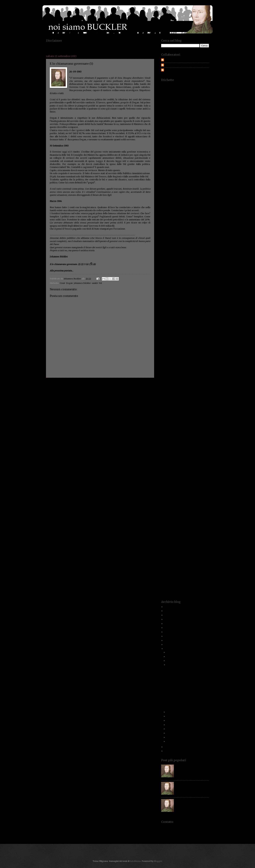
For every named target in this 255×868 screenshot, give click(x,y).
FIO (170, 298)
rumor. (184, 506)
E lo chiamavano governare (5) (181, 677)
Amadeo (173, 101)
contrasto (189, 197)
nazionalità (166, 418)
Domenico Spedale (169, 251)
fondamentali (180, 301)
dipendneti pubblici (192, 243)
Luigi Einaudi (196, 383)
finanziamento (177, 293)
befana (172, 128)
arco (191, 112)
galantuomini (167, 312)
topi (205, 563)
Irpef (180, 353)
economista (188, 260)
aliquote (194, 98)
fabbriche (193, 279)
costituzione (167, 218)
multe (207, 410)
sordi (193, 530)
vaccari (182, 580)
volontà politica (190, 588)
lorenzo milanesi (168, 383)
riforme (194, 495)
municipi (168, 413)
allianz (203, 98)
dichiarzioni (191, 240)
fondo (204, 301)
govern (195, 325)
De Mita (185, 229)
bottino (188, 139)
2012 (167, 747)
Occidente (186, 426)
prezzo (196, 462)
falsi (182, 282)
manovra (177, 393)
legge (172, 372)
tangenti (189, 552)
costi (182, 216)
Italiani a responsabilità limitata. (182, 700)
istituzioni (175, 356)
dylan (201, 254)
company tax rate (197, 180)
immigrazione (167, 336)
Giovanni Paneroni (191, 320)
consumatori (201, 191)
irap (207, 350)
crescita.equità (167, 227)
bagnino (203, 120)
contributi (165, 202)
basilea (181, 126)
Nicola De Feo (195, 421)
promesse (175, 470)
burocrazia (182, 150)
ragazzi (175, 478)
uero (207, 569)
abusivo (167, 87)
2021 (167, 619)
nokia (178, 423)
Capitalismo (177, 158)
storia (206, 544)
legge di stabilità (184, 372)
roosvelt (178, 503)
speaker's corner (179, 533)
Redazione (170, 65)
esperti (203, 271)
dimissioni (165, 243)
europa (192, 273)
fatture (203, 287)
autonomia (188, 117)
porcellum (202, 456)
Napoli (164, 415)
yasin (207, 591)
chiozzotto (178, 169)
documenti (193, 249)
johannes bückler (82, 283)
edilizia (164, 262)
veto (173, 582)
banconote (165, 126)
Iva (175, 358)
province (175, 473)
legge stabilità (167, 374)
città (196, 172)
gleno (194, 323)
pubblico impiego (187, 476)
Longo (195, 380)
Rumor (176, 506)
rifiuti (163, 495)
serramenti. (170, 522)
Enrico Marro (182, 265)
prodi (204, 465)
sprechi (192, 536)
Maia (204, 391)
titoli (185, 563)
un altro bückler (186, 571)
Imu (190, 342)
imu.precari (202, 342)
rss (202, 503)
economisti (201, 260)
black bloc (178, 134)
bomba (203, 134)
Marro (206, 396)
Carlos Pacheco (167, 161)
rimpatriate (166, 498)
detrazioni (166, 240)
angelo (164, 106)
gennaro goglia (191, 315)
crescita (203, 224)
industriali (198, 345)
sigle (204, 522)
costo (180, 219)
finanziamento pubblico (196, 293)
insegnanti (202, 347)
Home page (100, 384)
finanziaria (166, 295)
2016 (167, 636)
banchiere (203, 123)
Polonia (164, 456)
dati (172, 229)
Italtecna (165, 358)
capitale (203, 156)
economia (200, 257)
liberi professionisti (181, 377)
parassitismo (204, 437)
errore (164, 271)
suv (196, 549)
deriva (178, 238)
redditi (177, 484)
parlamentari (169, 440)
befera (180, 128)
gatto (193, 312)
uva (207, 577)
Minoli (184, 407)
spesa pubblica (168, 536)
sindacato (177, 525)
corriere (179, 208)
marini (172, 396)
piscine (200, 451)
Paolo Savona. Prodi (199, 434)
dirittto (182, 246)
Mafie (207, 388)
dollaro (204, 249)
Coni (192, 188)
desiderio (189, 238)
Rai (182, 478)
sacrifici (193, 506)
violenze (175, 585)
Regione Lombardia (180, 489)
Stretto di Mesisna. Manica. (175, 547)
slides (173, 528)
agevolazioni (185, 90)
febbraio (171, 737)
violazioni (202, 582)
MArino (180, 396)
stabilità (165, 538)
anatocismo (166, 104)
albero (173, 95)
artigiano (182, 115)
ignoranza (191, 334)
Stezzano (178, 544)
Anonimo (184, 106)
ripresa (164, 500)
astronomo (168, 117)
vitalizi (195, 585)
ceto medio (205, 167)
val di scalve (195, 580)
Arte (174, 115)
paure (192, 443)
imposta (190, 336)
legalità (164, 372)
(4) (87, 264)
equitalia (187, 268)
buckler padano (201, 145)
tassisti (204, 555)
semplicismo (191, 517)
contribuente (166, 199)
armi (198, 112)
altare (164, 101)
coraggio (201, 205)
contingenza (204, 194)
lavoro (194, 369)
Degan (69, 283)
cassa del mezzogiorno (195, 164)
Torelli (164, 566)
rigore (204, 495)
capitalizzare (191, 158)
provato (195, 470)
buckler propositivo (190, 147)
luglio (169, 716)
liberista (196, 377)
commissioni (166, 180)
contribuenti (199, 199)
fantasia (195, 284)
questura (165, 478)
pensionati (168, 445)
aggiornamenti (200, 90)
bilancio (202, 131)
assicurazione (203, 115)
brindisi (175, 142)
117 (162, 84)
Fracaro (195, 304)
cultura (203, 227)
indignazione (186, 345)
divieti (174, 249)
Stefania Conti (190, 541)
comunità (202, 183)
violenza (165, 585)
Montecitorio (176, 410)
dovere (176, 254)
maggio (167, 391)
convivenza (186, 205)
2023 (167, 611)
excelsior (178, 279)
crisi (187, 227)
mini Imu (193, 404)
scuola (206, 514)
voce (163, 588)
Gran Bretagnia (200, 328)
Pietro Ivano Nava (172, 451)
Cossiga (204, 213)
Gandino (178, 312)
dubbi (193, 254)
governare (205, 325)
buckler (206, 142)
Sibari (195, 522)
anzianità (193, 109)
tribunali (165, 569)
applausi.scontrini (178, 112)
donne (203, 251)
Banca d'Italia (167, 123)
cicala (200, 169)
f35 (185, 279)
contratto (202, 197)
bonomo (203, 136)
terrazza (188, 560)
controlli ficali (201, 202)
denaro (206, 235)
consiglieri (202, 188)
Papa (163, 437)
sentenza (178, 519)
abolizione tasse (202, 84)
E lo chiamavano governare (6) (181, 673)
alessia (206, 95)
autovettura (201, 117)
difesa (203, 240)
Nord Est (195, 423)
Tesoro (199, 560)
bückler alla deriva (182, 145)
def (208, 232)
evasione (167, 276)
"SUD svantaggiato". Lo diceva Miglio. (185, 696)
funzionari (202, 306)
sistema (164, 528)
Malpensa (165, 393)
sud (207, 547)
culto (195, 227)
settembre (172, 665)
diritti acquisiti (170, 246)
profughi (179, 467)
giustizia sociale (180, 323)
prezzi (188, 462)
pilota (184, 451)
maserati (176, 399)
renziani (165, 492)
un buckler (200, 571)
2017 (167, 632)
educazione (175, 262)
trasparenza (189, 566)
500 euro (182, 84)
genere (179, 315)
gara (186, 312)
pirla (191, 451)
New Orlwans (167, 421)
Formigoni (185, 304)
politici (203, 454)
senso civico (166, 519)
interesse (165, 350)
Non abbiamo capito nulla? (179, 681)
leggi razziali (191, 374)
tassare (178, 555)
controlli (188, 202)
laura (198, 366)
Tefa (163, 560)
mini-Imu (203, 404)
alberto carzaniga (186, 95)
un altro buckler (170, 571)
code (207, 175)
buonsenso (169, 150)
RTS (207, 503)
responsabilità (183, 492)
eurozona (203, 273)
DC (177, 229)
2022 (167, 615)
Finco (177, 295)
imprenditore (203, 336)
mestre (195, 402)
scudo (196, 514)
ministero (165, 407)
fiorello (183, 298)
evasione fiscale (185, 276)
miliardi (184, 404)
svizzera (203, 549)
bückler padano (171, 147)
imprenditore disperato (174, 339)
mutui (204, 413)
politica (192, 454)
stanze (164, 541)
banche (190, 123)
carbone (203, 158)
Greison (194, 331)
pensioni (202, 445)
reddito (189, 484)
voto (207, 588)
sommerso (182, 530)
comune (178, 183)
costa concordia (168, 216)
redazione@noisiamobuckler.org (185, 837)
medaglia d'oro (200, 399)
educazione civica (189, 262)
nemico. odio (188, 418)
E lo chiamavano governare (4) (181, 692)
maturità (186, 399)
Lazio (204, 369)
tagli (172, 552)
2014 (167, 644)
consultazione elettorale (182, 191)
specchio (192, 533)
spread (182, 536)
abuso (176, 87)
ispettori (165, 356)
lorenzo (204, 380)
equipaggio (166, 268)
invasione (187, 350)
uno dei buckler (186, 577)
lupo (186, 385)
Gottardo (185, 325)
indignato (174, 345)
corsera (198, 210)
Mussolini (179, 413)
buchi (198, 142)
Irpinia (197, 353)
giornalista (166, 320)
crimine (179, 227)
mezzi (204, 402)
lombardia (184, 380)
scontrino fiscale (183, 514)
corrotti (164, 210)
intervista (176, 350)
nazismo (177, 418)
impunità (180, 342)
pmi (207, 451)
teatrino (175, 558)
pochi (167, 454)
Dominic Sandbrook (188, 251)
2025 (167, 607)
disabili (191, 246)
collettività (181, 178)
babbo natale (186, 120)
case (167, 164)
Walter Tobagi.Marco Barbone (183, 591)
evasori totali (167, 279)
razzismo (194, 481)
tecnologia (202, 558)
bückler (167, 145)
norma (204, 423)
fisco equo (202, 298)
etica (175, 273)
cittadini (177, 175)
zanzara (167, 593)
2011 (167, 751)
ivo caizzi (189, 358)
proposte (185, 470)
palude (164, 434)
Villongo (191, 582)
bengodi (164, 131)
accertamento (188, 87)
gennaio (171, 741)
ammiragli (202, 101)
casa (207, 161)
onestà (176, 429)
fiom (176, 298)
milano (174, 404)
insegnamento (187, 347)
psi (196, 473)
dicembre (171, 652)
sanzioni (203, 508)
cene (186, 167)
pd (198, 443)
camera (180, 153)
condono (165, 188)
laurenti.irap (169, 369)
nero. (205, 418)
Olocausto (165, 429)
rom (163, 503)
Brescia (197, 139)
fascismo (205, 284)
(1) (79, 264)
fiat (188, 290)
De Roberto (196, 229)
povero (189, 459)
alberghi (165, 95)
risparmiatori (191, 500)
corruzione (186, 210)
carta (191, 161)
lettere (164, 377)
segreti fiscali (177, 517)
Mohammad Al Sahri (198, 407)
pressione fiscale (176, 462)
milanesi (165, 404)
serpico (206, 519)
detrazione (202, 238)
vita (188, 585)
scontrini (205, 511)
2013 (167, 649)
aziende (174, 120)
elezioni (203, 262)
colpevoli (202, 178)
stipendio (198, 544)
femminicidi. (166, 290)
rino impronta (182, 497)
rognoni (203, 500)
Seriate (197, 519)
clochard (199, 175)
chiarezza (167, 169)
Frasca (192, 306)
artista (192, 115)
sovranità (165, 533)
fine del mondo (196, 295)
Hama (174, 334)
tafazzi (164, 552)
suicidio (188, 549)
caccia (193, 150)
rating (175, 481)
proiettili (165, 470)
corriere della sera (195, 208)
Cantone (193, 156)
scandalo (187, 511)
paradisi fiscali (174, 437)
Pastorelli (205, 440)
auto (178, 117)
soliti (171, 530)
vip (182, 585)
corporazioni (167, 208)
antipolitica (181, 109)
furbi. (180, 309)
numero (175, 426)
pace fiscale (194, 432)
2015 (167, 640)
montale (165, 410)
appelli (164, 112)
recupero (165, 484)
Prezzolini (205, 462)
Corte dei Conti (182, 213)
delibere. (184, 235)
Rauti (184, 481)
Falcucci (173, 282)
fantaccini (185, 284)
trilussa (199, 569)
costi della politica (197, 216)
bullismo (205, 147)
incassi (164, 345)
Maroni (197, 396)
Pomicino (184, 456)
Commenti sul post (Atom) (69, 390)
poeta (175, 454)
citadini (189, 172)
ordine (164, 432)
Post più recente (57, 384)
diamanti (178, 240)
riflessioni (174, 495)
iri (173, 353)
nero (198, 418)
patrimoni (167, 443)
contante (175, 194)
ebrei (188, 257)
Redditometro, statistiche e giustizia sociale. (184, 686)
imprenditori (192, 339)
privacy (176, 465)
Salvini (203, 506)
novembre (172, 656)
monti (187, 410)
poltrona (174, 456)
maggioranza (179, 391)
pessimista (166, 448)
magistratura (193, 391)
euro (183, 273)
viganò (181, 582)
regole (203, 489)
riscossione (176, 500)
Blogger (158, 861)
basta (189, 126)
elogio (171, 265)
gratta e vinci (167, 331)
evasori (201, 276)
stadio (174, 538)
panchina (173, 434)
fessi (176, 290)
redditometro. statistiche (186, 487)
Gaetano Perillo (200, 309)
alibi (185, 98)
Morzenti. (198, 410)
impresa (205, 339)
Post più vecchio (143, 384)
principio (167, 465)
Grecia (178, 331)
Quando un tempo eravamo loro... (192, 800)
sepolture (188, 519)
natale (172, 415)
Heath (181, 334)
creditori (194, 224)
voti (201, 588)
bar (174, 126)
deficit (166, 235)
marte (166, 399)
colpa (192, 178)
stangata (203, 538)
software (202, 528)
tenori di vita (175, 560)
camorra (192, 153)
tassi (196, 555)
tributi (173, 569)
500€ (191, 84)
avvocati (165, 120)
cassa (177, 164)
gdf (199, 312)
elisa (163, 265)
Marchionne (201, 393)
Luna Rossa (176, 385)
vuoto (166, 591)
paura (184, 443)
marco (164, 396)
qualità (203, 476)
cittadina (167, 175)
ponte (193, 456)
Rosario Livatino (191, 503)
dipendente (177, 243)
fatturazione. (191, 287)
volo (169, 588)
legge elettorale (200, 372)
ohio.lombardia (200, 426)
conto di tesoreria (173, 197)
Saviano (164, 511)
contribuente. (183, 199)
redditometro (167, 487)
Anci (176, 104)
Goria (175, 325)
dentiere (168, 238)
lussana (194, 385)
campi (175, 156)
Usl (100, 283)
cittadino (188, 175)
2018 (167, 628)
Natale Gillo (182, 415)
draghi (185, 254)
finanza (202, 290)
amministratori (187, 101)
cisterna (179, 172)
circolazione (168, 172)
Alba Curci (202, 93)
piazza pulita (187, 448)
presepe (164, 462)
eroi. (205, 268)
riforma (185, 495)
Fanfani (174, 284)
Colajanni (168, 178)
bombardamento (168, 136)
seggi (166, 517)
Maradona (188, 393)
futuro (188, 309)
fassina (167, 287)
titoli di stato (195, 563)
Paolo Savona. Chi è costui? (189, 766)
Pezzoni (176, 448)
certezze (194, 167)
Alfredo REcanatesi (172, 98)
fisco (191, 298)
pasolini (180, 440)
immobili (180, 336)
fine (184, 295)
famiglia (165, 284)
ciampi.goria (190, 169)
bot (180, 139)
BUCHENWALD (187, 142)
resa (173, 492)
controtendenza (168, 205)
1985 (174, 84)
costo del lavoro (193, 219)
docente (183, 249)
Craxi (62, 283)
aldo (199, 95)
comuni (189, 183)
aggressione (166, 93)
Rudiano (167, 506)
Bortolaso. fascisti (169, 139)
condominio (192, 186)
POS (163, 459)
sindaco (197, 525)
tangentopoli (201, 552)
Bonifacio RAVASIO (187, 136)
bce (163, 128)
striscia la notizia (196, 547)
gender (206, 312)
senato (203, 517)
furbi (173, 309)
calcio (203, 150)
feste (182, 290)
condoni (203, 186)
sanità (95, 283)
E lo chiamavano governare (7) (181, 668)
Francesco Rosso (179, 306)
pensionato (179, 445)
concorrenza (178, 186)
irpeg (189, 353)
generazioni (168, 315)
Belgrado (190, 128)
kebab (178, 366)
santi (194, 508)
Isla (205, 353)
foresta (164, 304)
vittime (204, 585)
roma (169, 503)
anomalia (174, 106)
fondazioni (193, 301)
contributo (177, 202)
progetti (190, 467)
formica (174, 304)
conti (193, 194)
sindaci (187, 525)
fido (195, 290)
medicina (165, 402)
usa (196, 577)
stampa (192, 538)
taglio (180, 552)
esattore (174, 271)
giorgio (203, 317)
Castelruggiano (168, 167)
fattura (178, 287)
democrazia (195, 235)
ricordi (195, 492)
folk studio (166, 301)
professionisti (167, 467)
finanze (164, 293)
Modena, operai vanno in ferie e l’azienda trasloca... (187, 705)
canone (184, 156)
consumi (165, 194)
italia (185, 356)
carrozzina (181, 161)
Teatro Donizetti (188, 558)
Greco (186, 331)
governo (168, 328)
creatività (173, 224)
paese (204, 432)
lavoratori (182, 369)
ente (193, 265)
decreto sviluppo (197, 232)
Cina (207, 169)
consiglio (165, 191)
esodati (185, 271)
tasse (187, 555)
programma (201, 467)
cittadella (205, 172)
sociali (182, 528)
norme (164, 426)
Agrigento (178, 93)
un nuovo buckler (191, 574)
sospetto (202, 530)
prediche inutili (201, 459)
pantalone (184, 434)
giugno (170, 720)
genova (204, 315)
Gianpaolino (179, 317)
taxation (165, 558)
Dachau (164, 229)
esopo (194, 271)
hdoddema (135, 861)
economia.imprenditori (171, 260)
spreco (203, 536)
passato (189, 440)
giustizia (165, 323)
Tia (179, 563)
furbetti (164, 309)
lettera (203, 374)
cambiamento (167, 153)
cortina (194, 213)
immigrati (202, 334)
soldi (163, 530)
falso (204, 282)
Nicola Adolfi (181, 421)
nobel (171, 423)
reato (204, 481)
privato (185, 465)
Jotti (171, 366)
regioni (194, 489)
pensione (191, 445)
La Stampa (188, 366)
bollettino (191, 134)
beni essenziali (177, 131)
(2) (82, 264)
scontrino (169, 514)
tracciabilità (176, 566)
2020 (167, 624)
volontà (177, 588)
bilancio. (165, 134)
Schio (196, 511)
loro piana (184, 383)
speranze (203, 533)
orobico (173, 432)
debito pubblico (171, 232)
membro (175, 402)
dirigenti (205, 243)
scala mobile (176, 511)
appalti (203, 109)
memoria (186, 402)
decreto (184, 232)
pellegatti (205, 443)
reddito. (202, 484)
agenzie (174, 90)
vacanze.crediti (170, 580)
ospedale (182, 432)
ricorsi (203, 492)
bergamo (190, 131)
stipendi (188, 544)
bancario (179, 123)
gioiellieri (192, 317)
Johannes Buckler (173, 60)
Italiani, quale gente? (186, 783)
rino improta (201, 498)
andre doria (185, 104)
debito (206, 229)
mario (189, 396)
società (191, 528)
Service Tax (184, 522)
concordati (166, 186)
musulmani (193, 413)
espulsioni (165, 273)
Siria (205, 525)
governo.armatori (184, 328)
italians (203, 356)
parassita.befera (189, 437)
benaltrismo (202, 128)
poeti (183, 454)
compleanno (166, 183)
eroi (198, 268)
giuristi (204, 320)
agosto (170, 712)
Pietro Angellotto (202, 448)
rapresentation (192, 478)
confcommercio (180, 188)
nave (192, 415)
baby (196, 120)
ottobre (170, 661)
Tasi (163, 555)
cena (179, 167)
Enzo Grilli (202, 265)
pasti (197, 440)
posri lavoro (172, 459)
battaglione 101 (201, 126)
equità (176, 268)
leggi (179, 374)
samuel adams (169, 508)
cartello (199, 161)
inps (175, 347)
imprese (168, 342)
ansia (193, 106)
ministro (175, 407)
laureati (206, 366)
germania (165, 317)
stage (183, 538)
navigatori (202, 415)
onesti (185, 429)
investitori (199, 350)
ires (166, 353)
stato (174, 541)
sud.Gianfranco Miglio (173, 549)
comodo (180, 180)
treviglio (202, 566)
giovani (176, 320)
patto (176, 443)
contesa (185, 194)
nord (186, 423)
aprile (170, 729)
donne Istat (166, 254)
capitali (164, 158)
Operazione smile (199, 429)
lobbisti (173, 380)
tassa (171, 555)
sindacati (165, 525)
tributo (182, 569)
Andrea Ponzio (200, 104)
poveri (182, 459)
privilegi (194, 465)
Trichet (190, 569)
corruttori (175, 210)
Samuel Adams (172, 70)
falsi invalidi (193, 282)
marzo (170, 733)
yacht (200, 591)
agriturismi (190, 93)
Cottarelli (174, 221)
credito (183, 224)
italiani (193, 356)
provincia (187, 473)
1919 (168, 84)
